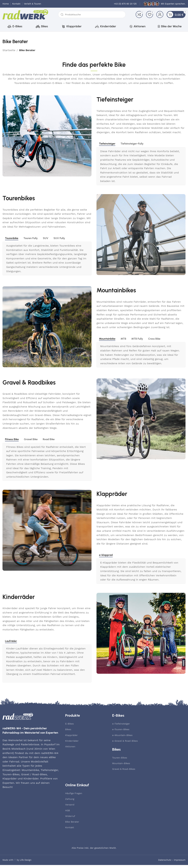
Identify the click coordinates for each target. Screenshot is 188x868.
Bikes (68, 732)
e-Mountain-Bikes (122, 738)
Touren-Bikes (120, 760)
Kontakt (70, 830)
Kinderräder (72, 744)
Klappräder (71, 738)
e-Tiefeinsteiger (121, 727)
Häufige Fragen (74, 796)
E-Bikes (69, 727)
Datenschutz (165, 863)
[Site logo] (25, 16)
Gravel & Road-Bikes (124, 772)
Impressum (180, 863)
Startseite (9, 53)
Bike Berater (72, 825)
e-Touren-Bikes (121, 732)
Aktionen (70, 749)
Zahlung (70, 802)
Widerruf (70, 819)
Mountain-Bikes (121, 766)
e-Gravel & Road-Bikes (125, 744)
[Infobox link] (125, 4)
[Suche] (92, 16)
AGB (67, 813)
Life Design (26, 863)
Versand (70, 808)
